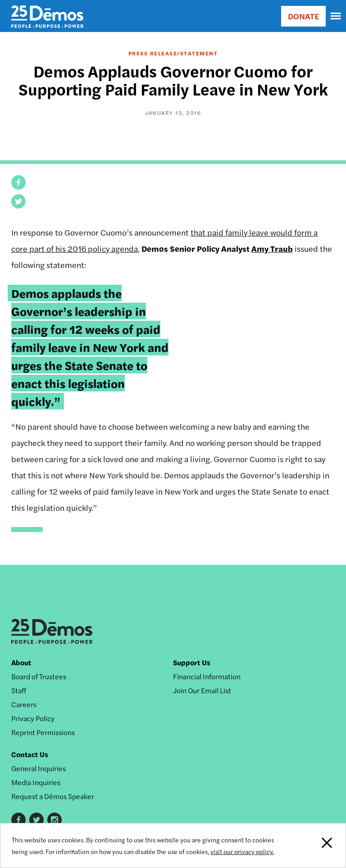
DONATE (303, 16)
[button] (18, 182)
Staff (19, 690)
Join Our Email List (202, 690)
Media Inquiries (36, 782)
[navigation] (336, 16)
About (21, 662)
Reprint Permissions (43, 732)
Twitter (36, 820)
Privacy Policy (33, 718)
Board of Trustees (39, 676)
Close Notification (312, 845)
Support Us (192, 662)
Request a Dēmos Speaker (53, 796)
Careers (24, 704)
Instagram (55, 820)
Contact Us (30, 754)
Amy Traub (272, 248)
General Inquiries (39, 768)
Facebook (18, 820)
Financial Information (207, 676)
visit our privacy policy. (242, 851)
